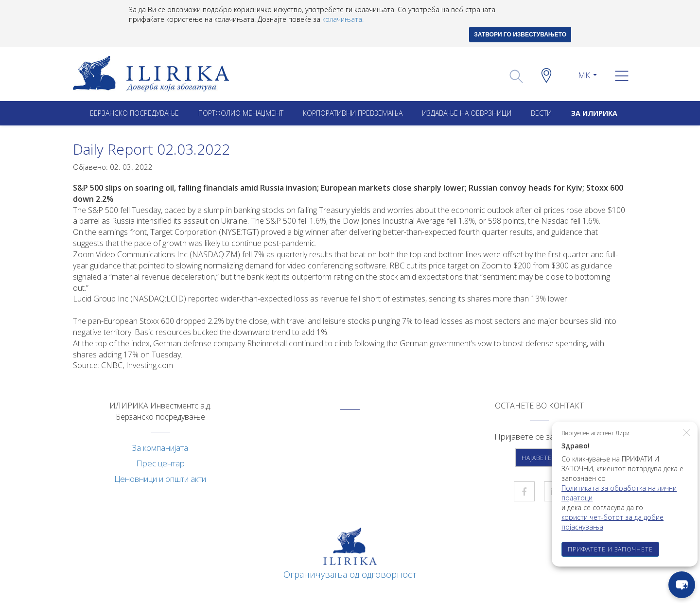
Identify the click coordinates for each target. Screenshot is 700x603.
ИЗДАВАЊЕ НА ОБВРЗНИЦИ (467, 113)
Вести (541, 113)
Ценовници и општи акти (160, 479)
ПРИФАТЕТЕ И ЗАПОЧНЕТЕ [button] (610, 549)
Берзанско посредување (134, 113)
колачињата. (343, 19)
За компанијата (160, 448)
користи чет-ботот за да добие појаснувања (612, 522)
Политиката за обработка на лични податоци (619, 493)
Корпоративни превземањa (353, 113)
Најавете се (542, 458)
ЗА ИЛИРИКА (594, 113)
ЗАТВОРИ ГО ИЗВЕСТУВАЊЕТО (520, 35)
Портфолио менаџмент (241, 113)
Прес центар (160, 463)
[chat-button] (682, 585)
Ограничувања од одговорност (350, 574)
